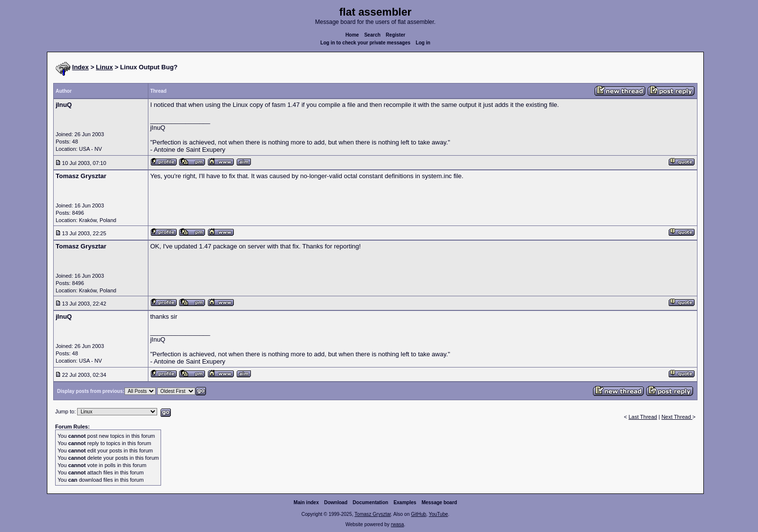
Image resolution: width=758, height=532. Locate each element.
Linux (105, 67)
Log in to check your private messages (365, 43)
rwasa (398, 524)
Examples (405, 502)
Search (372, 35)
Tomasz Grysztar (372, 514)
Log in (423, 43)
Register (395, 35)
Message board (440, 502)
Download (336, 502)
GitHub (419, 514)
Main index (307, 502)
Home (352, 35)
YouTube (438, 514)
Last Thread (643, 417)
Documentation (371, 502)
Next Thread (677, 417)
